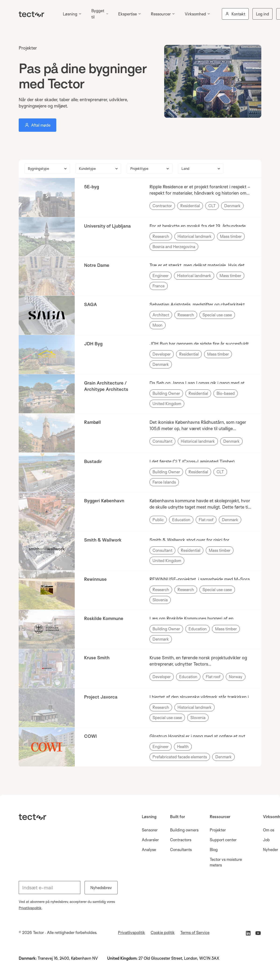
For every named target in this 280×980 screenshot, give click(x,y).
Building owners (184, 830)
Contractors (181, 840)
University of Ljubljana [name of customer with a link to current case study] (107, 226)
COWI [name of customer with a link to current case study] (90, 736)
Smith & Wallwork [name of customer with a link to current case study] (103, 540)
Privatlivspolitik (30, 908)
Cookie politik (163, 932)
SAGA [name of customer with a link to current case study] (90, 304)
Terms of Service (195, 932)
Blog (214, 850)
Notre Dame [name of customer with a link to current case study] (97, 265)
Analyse (149, 850)
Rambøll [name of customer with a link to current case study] (92, 422)
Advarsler (150, 840)
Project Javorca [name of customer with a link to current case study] (101, 697)
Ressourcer (161, 14)
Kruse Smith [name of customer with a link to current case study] (97, 658)
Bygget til (98, 14)
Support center (223, 840)
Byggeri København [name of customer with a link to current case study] (104, 501)
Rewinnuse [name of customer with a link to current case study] (95, 579)
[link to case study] (47, 198)
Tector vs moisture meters (226, 862)
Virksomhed (195, 14)
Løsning (70, 14)
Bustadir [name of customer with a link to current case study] (93, 461)
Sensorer (150, 830)
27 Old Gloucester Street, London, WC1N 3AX (179, 958)
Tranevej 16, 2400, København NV (68, 958)
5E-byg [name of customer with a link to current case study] (92, 187)
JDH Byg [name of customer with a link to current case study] (93, 344)
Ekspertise (128, 14)
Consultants (181, 850)
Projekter (218, 830)
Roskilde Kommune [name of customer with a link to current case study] (104, 618)
